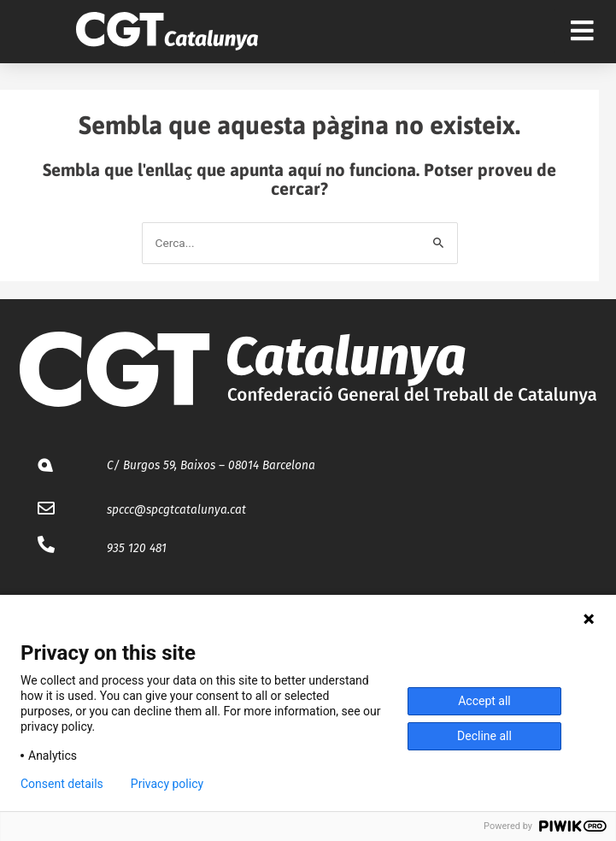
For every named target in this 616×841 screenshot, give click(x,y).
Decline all (484, 736)
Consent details (62, 784)
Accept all (484, 701)
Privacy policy (167, 784)
